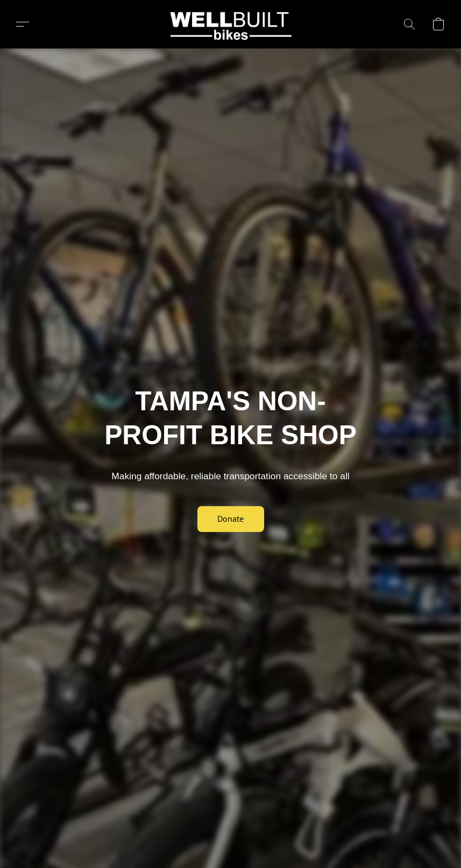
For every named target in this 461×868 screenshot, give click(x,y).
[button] (231, 24)
